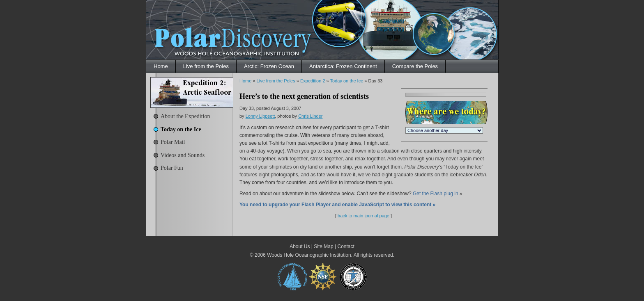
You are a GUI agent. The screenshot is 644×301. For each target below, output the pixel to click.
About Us (300, 246)
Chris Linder (310, 116)
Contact (346, 246)
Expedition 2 (313, 81)
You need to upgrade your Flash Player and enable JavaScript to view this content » (337, 205)
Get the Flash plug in (436, 194)
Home (161, 66)
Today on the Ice (181, 129)
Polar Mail (173, 142)
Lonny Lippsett (260, 116)
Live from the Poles (206, 66)
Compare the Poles (415, 66)
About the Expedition (185, 116)
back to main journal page (363, 216)
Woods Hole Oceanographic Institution (309, 255)
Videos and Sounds (183, 155)
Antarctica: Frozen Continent (343, 66)
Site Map (323, 246)
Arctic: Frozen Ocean (269, 66)
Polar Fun (172, 168)
